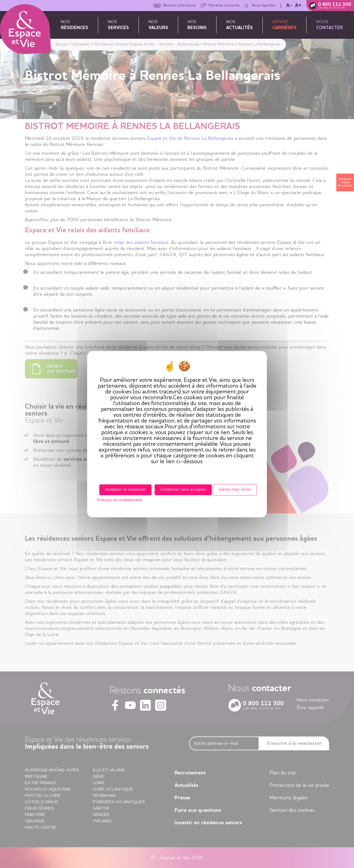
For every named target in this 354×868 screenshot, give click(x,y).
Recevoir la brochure (175, 6)
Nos (75, 25)
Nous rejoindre (260, 6)
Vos (197, 25)
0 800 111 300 (335, 5)
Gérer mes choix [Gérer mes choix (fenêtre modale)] (235, 490)
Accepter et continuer (125, 490)
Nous (330, 25)
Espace (284, 25)
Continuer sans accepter (183, 490)
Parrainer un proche (220, 6)
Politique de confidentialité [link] (119, 500)
